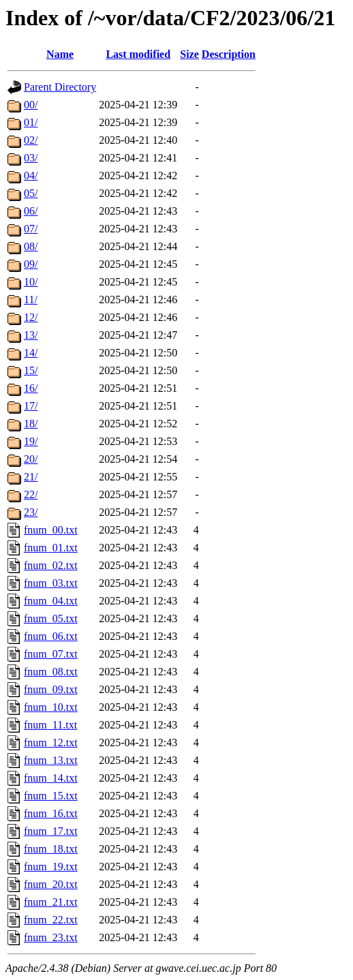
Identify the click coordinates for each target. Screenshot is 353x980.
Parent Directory (60, 87)
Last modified (138, 54)
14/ (31, 353)
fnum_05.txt (51, 618)
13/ (31, 335)
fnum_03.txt (51, 583)
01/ (31, 122)
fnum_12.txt (51, 742)
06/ (31, 211)
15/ (31, 370)
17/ (31, 406)
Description (229, 54)
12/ (31, 317)
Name (60, 54)
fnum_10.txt (51, 707)
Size (189, 54)
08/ (31, 246)
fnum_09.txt (51, 689)
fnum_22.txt (51, 920)
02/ (31, 140)
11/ (31, 300)
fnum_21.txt (51, 902)
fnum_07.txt (51, 654)
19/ (31, 441)
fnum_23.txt (51, 937)
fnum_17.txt (51, 831)
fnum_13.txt (51, 760)
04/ (31, 175)
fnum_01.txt (51, 548)
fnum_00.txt (51, 530)
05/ (31, 193)
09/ (31, 264)
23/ (31, 512)
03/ (31, 158)
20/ (31, 459)
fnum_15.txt (51, 796)
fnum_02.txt (51, 565)
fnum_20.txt (51, 884)
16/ (31, 388)
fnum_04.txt (51, 601)
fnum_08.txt (51, 672)
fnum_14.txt (51, 778)
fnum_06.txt (51, 636)
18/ (31, 424)
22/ (31, 494)
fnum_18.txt (51, 849)
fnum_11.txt (50, 725)
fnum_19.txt (51, 867)
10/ (31, 282)
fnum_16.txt (51, 813)
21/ (31, 477)
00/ (31, 105)
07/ (31, 229)
